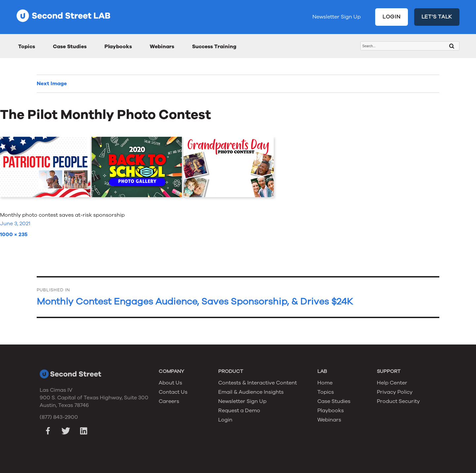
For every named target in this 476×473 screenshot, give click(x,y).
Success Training (214, 47)
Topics (27, 47)
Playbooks (118, 47)
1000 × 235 (14, 235)
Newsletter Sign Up (337, 17)
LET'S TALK (437, 17)
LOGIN (392, 17)
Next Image (52, 84)
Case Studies (70, 47)
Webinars (162, 47)
